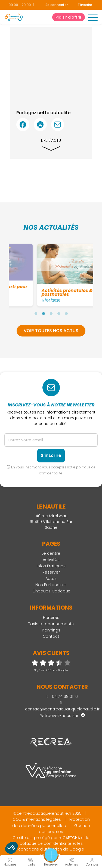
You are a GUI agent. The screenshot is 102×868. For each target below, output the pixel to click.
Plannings (51, 630)
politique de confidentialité (45, 843)
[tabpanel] (53, 275)
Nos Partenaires (51, 585)
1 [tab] (36, 314)
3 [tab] (51, 314)
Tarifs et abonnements (51, 624)
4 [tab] (59, 314)
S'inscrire (85, 5)
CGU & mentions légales (37, 819)
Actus (51, 578)
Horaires (51, 618)
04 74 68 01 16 (62, 696)
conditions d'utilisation (40, 849)
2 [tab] (44, 314)
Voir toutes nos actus (51, 331)
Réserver (51, 572)
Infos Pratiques (51, 566)
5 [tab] (66, 314)
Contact (51, 636)
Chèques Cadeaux (51, 591)
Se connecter (57, 5)
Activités (51, 560)
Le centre (51, 553)
